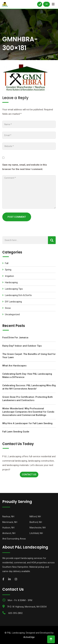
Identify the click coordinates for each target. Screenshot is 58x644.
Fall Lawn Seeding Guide (16, 432)
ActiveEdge (29, 637)
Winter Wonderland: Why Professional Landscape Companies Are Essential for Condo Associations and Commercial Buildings (28, 412)
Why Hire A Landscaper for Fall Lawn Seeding (27, 423)
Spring (8, 270)
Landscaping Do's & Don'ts (18, 295)
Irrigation (9, 276)
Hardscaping (11, 282)
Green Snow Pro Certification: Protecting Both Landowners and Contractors (28, 399)
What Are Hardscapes (14, 366)
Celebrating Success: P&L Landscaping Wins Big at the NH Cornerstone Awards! (29, 387)
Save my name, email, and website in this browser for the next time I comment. (25, 167)
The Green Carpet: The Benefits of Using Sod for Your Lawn (29, 356)
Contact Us (29, 475)
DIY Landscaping (13, 302)
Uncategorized (12, 314)
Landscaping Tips (14, 289)
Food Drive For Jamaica (15, 338)
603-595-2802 (15, 613)
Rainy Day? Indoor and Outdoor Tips (22, 346)
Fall (7, 263)
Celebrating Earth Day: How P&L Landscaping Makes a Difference (27, 376)
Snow (8, 308)
